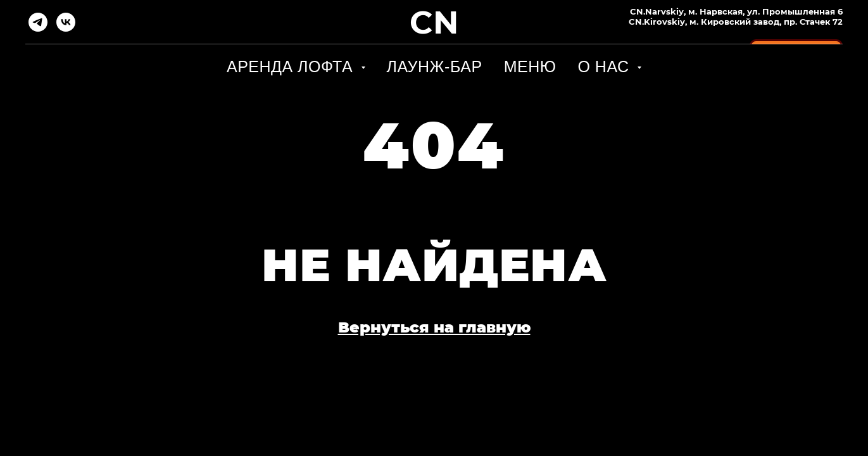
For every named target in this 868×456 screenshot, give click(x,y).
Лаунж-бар (435, 66)
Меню (530, 66)
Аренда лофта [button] (292, 66)
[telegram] (38, 22)
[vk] (66, 22)
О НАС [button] (606, 66)
